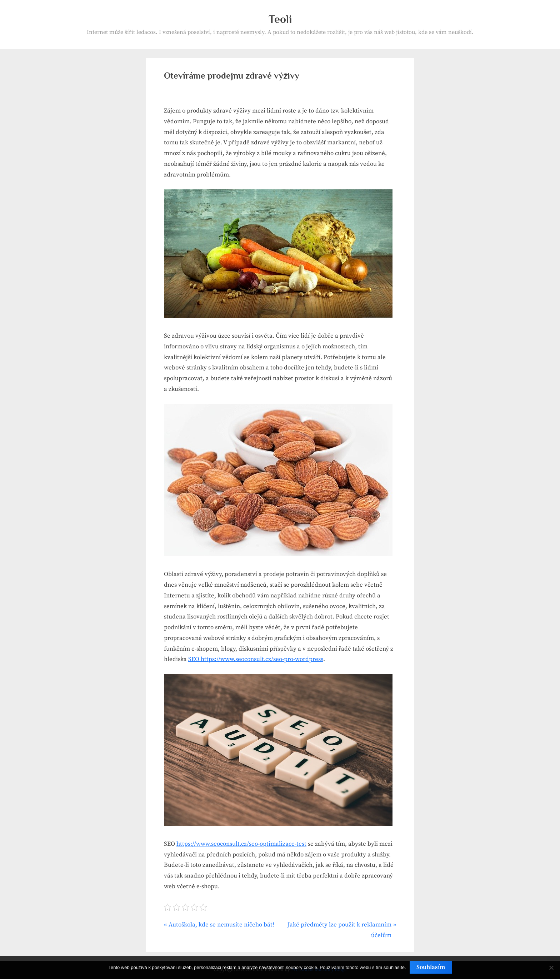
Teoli (280, 19)
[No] (551, 968)
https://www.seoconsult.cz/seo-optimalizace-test (241, 844)
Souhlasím (431, 967)
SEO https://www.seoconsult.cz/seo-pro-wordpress (256, 659)
